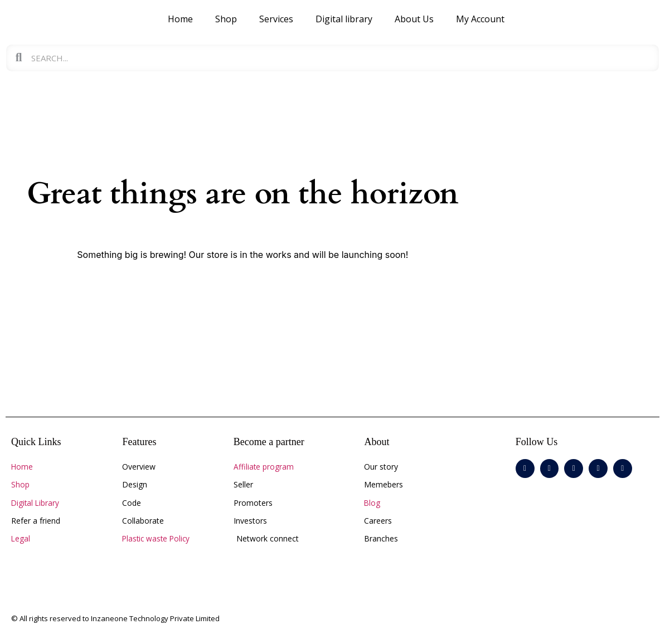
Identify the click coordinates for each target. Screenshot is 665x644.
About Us (414, 19)
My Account (480, 19)
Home (180, 19)
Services (276, 19)
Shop (226, 19)
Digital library (344, 19)
